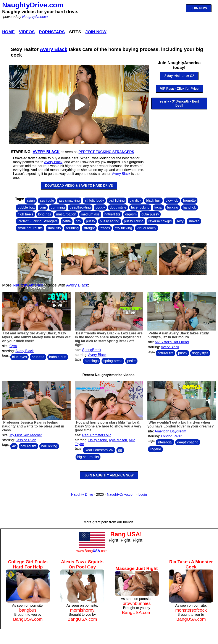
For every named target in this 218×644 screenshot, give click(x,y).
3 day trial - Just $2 (179, 76)
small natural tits (30, 228)
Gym (13, 346)
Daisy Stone (98, 440)
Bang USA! (126, 534)
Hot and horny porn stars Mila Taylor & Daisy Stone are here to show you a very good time (108, 426)
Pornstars (52, 32)
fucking (173, 207)
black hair (153, 200)
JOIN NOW (199, 8)
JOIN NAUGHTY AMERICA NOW (109, 475)
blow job (172, 200)
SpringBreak (92, 350)
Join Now (96, 32)
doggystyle (118, 207)
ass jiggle (47, 200)
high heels (25, 214)
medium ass (90, 214)
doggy (100, 207)
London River (171, 436)
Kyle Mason (118, 440)
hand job (190, 207)
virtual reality (147, 228)
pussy (90, 221)
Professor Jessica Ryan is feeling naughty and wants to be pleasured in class (33, 426)
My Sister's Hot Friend (172, 342)
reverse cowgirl (160, 221)
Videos (27, 32)
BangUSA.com (28, 619)
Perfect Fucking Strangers (106, 152)
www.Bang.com (92, 551)
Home (8, 32)
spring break (113, 361)
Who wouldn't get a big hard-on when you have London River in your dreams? (181, 424)
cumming (58, 207)
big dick (135, 200)
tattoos (105, 228)
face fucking (140, 207)
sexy (180, 221)
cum (43, 207)
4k (14, 446)
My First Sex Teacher (26, 435)
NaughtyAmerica (35, 17)
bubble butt (26, 207)
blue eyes (20, 357)
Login (143, 494)
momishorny (82, 610)
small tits (54, 228)
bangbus (28, 610)
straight (89, 228)
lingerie (155, 449)
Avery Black (54, 49)
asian (31, 200)
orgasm (131, 214)
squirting (72, 228)
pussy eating (110, 221)
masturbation (66, 214)
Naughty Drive (82, 494)
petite (67, 221)
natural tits (112, 214)
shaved (194, 221)
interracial (165, 442)
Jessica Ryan (26, 440)
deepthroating (80, 207)
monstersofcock (191, 610)
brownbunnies (137, 603)
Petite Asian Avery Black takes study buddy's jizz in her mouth (178, 335)
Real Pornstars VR (96, 435)
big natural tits (88, 457)
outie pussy (150, 214)
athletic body (94, 200)
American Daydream (170, 431)
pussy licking (134, 221)
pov (78, 221)
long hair (45, 214)
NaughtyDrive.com (33, 5)
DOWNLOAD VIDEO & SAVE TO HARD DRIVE (79, 186)
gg (120, 450)
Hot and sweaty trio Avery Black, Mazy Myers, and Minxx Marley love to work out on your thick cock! (36, 337)
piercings (92, 361)
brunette (189, 200)
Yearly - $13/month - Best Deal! (179, 103)
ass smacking (69, 200)
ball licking (117, 200)
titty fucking (123, 228)
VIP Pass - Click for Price (179, 89)
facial (158, 207)
